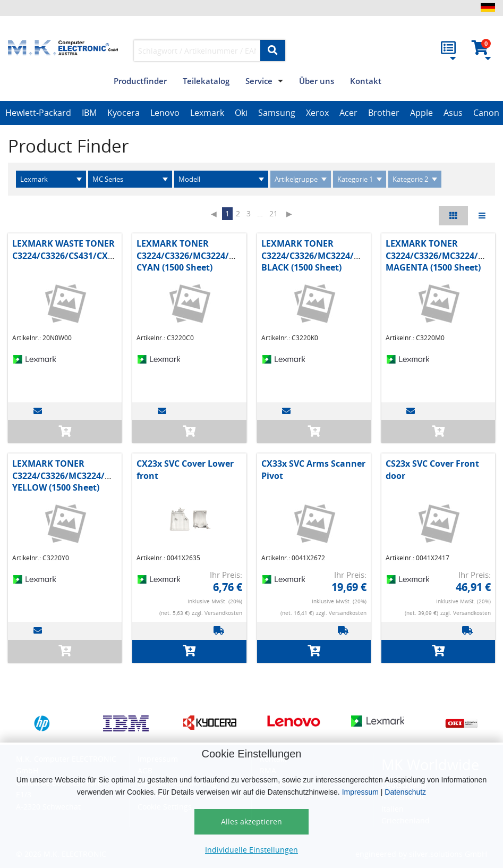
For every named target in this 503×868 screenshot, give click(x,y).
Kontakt (366, 81)
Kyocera (123, 113)
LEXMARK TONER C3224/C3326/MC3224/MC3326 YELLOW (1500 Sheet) (75, 475)
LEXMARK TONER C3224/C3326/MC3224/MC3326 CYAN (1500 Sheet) (199, 255)
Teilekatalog (206, 81)
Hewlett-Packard (38, 113)
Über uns (317, 81)
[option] (38, 113)
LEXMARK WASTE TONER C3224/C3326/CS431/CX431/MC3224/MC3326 (103, 249)
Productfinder (140, 81)
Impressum (360, 792)
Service (259, 81)
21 (274, 213)
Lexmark (207, 113)
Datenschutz (405, 792)
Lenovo (165, 113)
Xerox (317, 113)
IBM (89, 113)
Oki (241, 113)
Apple (421, 113)
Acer (348, 113)
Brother (384, 113)
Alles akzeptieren (251, 821)
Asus (453, 113)
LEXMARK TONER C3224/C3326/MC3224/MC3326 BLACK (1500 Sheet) (324, 255)
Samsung (277, 113)
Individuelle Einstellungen (251, 850)
